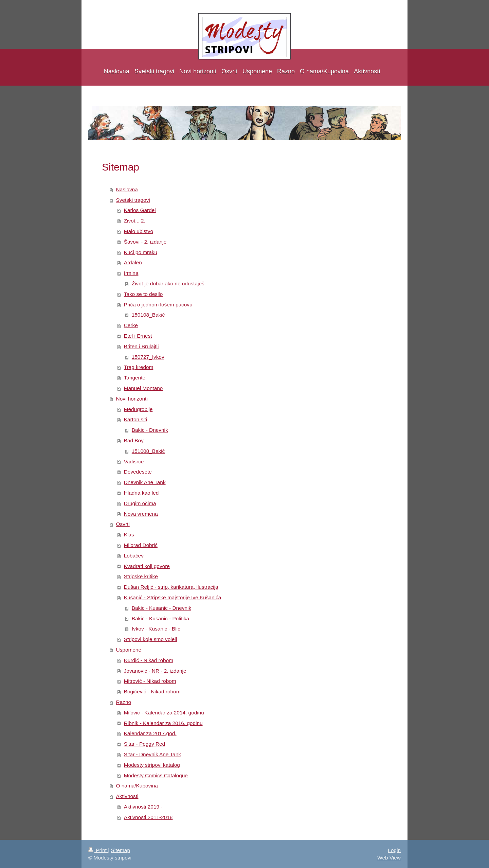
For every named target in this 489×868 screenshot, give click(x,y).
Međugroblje (138, 409)
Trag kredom (139, 367)
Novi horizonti (132, 399)
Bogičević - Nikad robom (152, 692)
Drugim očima (140, 503)
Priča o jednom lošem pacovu (158, 305)
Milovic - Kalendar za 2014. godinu (164, 713)
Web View (389, 858)
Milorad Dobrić (141, 545)
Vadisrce (134, 462)
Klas (129, 535)
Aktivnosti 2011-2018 (148, 817)
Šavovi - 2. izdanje (145, 242)
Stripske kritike (141, 576)
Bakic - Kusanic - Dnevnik (161, 608)
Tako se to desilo (143, 294)
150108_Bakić (148, 315)
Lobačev (134, 556)
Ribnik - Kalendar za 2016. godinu (163, 723)
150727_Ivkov (148, 357)
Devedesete (138, 472)
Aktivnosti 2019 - (143, 807)
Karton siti (135, 419)
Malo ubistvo (139, 231)
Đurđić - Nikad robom (149, 660)
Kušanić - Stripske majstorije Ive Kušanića (173, 597)
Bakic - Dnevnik (150, 430)
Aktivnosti (127, 796)
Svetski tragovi (133, 200)
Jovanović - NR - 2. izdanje (155, 671)
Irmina (131, 273)
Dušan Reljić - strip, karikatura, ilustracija (171, 587)
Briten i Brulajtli (141, 346)
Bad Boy (134, 440)
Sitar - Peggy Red (144, 744)
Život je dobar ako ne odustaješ (168, 284)
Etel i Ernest (138, 336)
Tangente (135, 378)
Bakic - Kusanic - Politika (160, 618)
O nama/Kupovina (137, 786)
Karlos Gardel (140, 210)
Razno (124, 702)
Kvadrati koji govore (147, 566)
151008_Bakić (148, 451)
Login (394, 850)
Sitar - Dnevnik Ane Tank (152, 754)
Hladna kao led (141, 493)
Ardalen (133, 262)
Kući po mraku (141, 252)
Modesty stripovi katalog (152, 765)
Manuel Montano (143, 388)
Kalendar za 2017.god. (150, 733)
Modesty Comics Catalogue (156, 775)
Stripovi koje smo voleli (151, 639)
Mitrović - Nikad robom (150, 681)
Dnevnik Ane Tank (145, 482)
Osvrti (123, 524)
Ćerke (131, 325)
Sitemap (120, 850)
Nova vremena (141, 514)
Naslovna (127, 189)
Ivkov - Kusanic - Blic (156, 629)
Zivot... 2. (135, 221)
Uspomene (129, 650)
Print (98, 850)
